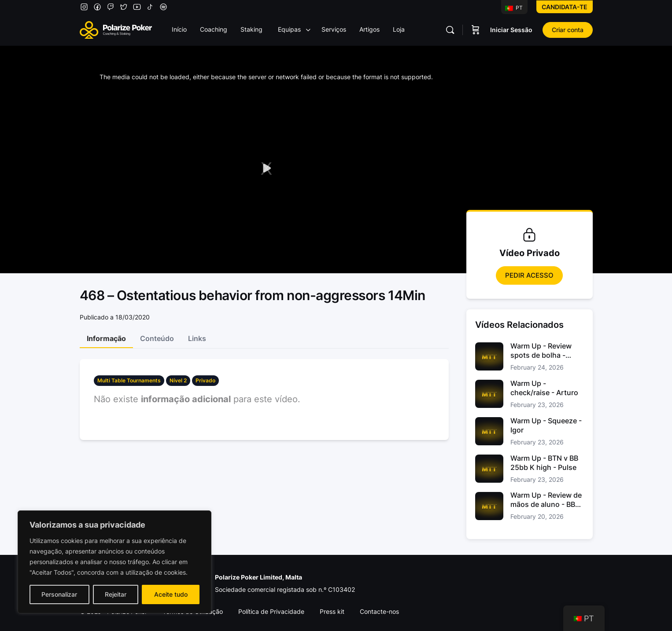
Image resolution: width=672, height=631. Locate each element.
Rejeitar (116, 594)
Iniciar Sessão (511, 30)
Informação (106, 338)
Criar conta (568, 30)
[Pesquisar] (450, 30)
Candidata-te (565, 7)
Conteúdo (157, 338)
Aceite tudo (171, 594)
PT (514, 8)
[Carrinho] (476, 30)
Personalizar (59, 594)
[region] (114, 562)
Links (197, 338)
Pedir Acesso (529, 275)
